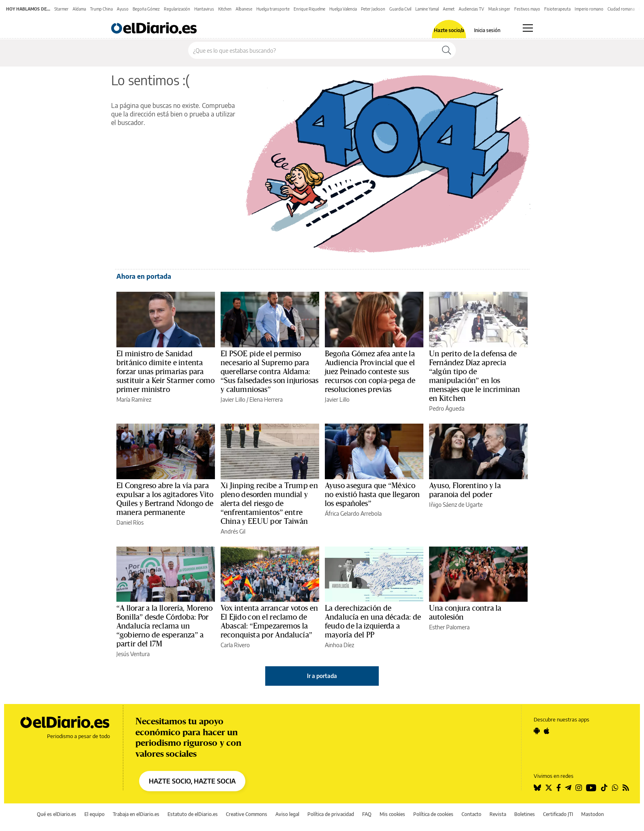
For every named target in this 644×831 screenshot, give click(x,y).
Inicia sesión (487, 30)
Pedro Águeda (447, 408)
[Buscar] (447, 50)
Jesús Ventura (133, 654)
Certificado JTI (558, 814)
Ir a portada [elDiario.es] (322, 676)
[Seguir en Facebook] (559, 788)
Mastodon (592, 814)
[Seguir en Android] (537, 731)
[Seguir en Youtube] (591, 788)
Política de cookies (433, 814)
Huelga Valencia (343, 9)
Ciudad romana (621, 9)
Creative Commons (247, 814)
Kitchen (225, 9)
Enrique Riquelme (309, 9)
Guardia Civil (400, 9)
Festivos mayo (527, 9)
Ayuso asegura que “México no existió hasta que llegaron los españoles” (372, 495)
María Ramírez (134, 399)
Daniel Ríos (130, 522)
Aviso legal (287, 814)
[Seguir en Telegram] (568, 788)
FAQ (367, 814)
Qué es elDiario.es (57, 814)
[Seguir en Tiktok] (604, 788)
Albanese (244, 9)
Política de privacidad (331, 814)
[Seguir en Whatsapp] (615, 788)
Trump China (101, 9)
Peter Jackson (373, 9)
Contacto (471, 814)
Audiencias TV (471, 9)
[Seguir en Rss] (626, 788)
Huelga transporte (273, 9)
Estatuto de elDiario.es (193, 814)
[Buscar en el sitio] (313, 50)
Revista (498, 814)
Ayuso (123, 9)
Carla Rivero (235, 645)
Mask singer (499, 9)
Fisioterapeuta (557, 9)
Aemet (449, 9)
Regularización (177, 9)
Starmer (61, 9)
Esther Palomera (449, 627)
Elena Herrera (266, 399)
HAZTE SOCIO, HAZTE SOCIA (192, 781)
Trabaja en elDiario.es (136, 814)
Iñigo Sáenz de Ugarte (456, 505)
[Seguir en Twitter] (549, 788)
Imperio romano (589, 9)
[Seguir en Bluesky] (537, 788)
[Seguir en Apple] (547, 731)
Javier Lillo (233, 399)
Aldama (79, 9)
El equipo (94, 814)
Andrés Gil (233, 531)
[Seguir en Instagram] (579, 788)
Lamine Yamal (427, 9)
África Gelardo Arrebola (353, 513)
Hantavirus (204, 9)
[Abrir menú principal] (528, 28)
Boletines (525, 814)
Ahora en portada (144, 276)
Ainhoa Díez (339, 645)
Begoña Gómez (146, 9)
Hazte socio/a (449, 30)
